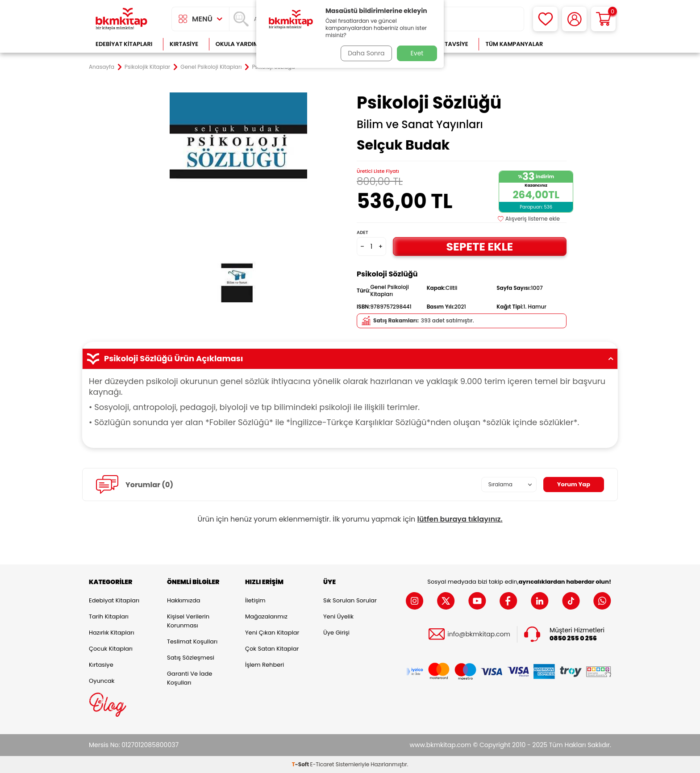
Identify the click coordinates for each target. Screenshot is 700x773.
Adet (362, 232)
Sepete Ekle (479, 246)
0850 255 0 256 (573, 638)
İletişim (255, 600)
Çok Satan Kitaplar (272, 649)
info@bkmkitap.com (479, 634)
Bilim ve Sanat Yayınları (420, 125)
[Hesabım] (574, 19)
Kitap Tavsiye (448, 44)
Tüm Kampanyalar (514, 44)
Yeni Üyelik (338, 616)
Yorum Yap (572, 485)
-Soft (301, 764)
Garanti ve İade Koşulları (190, 678)
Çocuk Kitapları (111, 649)
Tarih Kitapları (109, 616)
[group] (238, 197)
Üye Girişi (336, 633)
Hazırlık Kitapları (112, 633)
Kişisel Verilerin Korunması (188, 621)
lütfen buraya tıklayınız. (460, 519)
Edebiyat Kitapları (124, 44)
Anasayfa (102, 67)
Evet (417, 53)
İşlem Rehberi (265, 665)
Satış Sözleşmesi (191, 658)
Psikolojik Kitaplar (147, 67)
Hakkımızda (183, 600)
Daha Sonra (365, 53)
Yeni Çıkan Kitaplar (272, 633)
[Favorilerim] (545, 19)
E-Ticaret (322, 764)
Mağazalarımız (266, 616)
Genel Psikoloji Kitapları (211, 67)
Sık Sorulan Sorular (350, 600)
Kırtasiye (184, 44)
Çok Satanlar (582, 44)
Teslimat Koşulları (192, 641)
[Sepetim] (603, 19)
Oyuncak (102, 681)
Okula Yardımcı (240, 44)
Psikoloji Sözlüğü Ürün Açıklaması (350, 359)
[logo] (121, 19)
